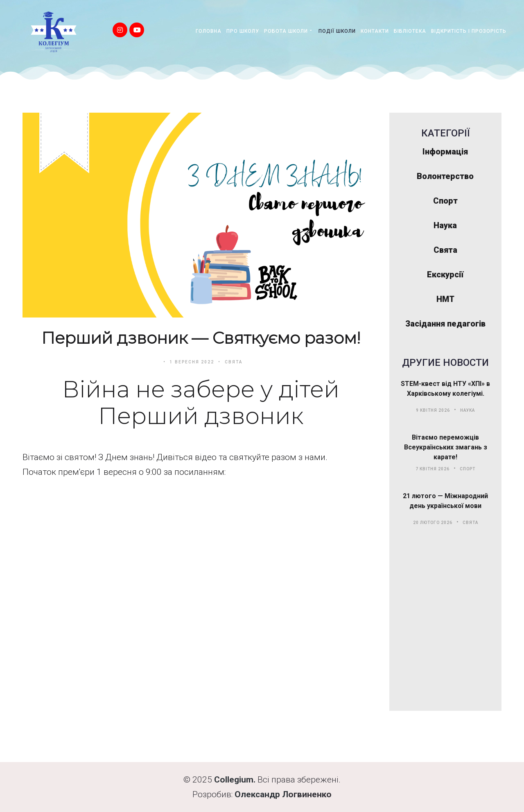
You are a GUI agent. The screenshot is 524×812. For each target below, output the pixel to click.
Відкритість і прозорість (469, 31)
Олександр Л (261, 794)
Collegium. (235, 780)
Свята (234, 362)
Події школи (337, 31)
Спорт (468, 469)
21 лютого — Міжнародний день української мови (445, 501)
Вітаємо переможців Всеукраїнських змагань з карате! (446, 447)
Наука (468, 410)
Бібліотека (410, 31)
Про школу (243, 31)
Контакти (375, 31)
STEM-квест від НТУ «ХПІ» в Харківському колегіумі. (445, 389)
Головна (209, 31)
